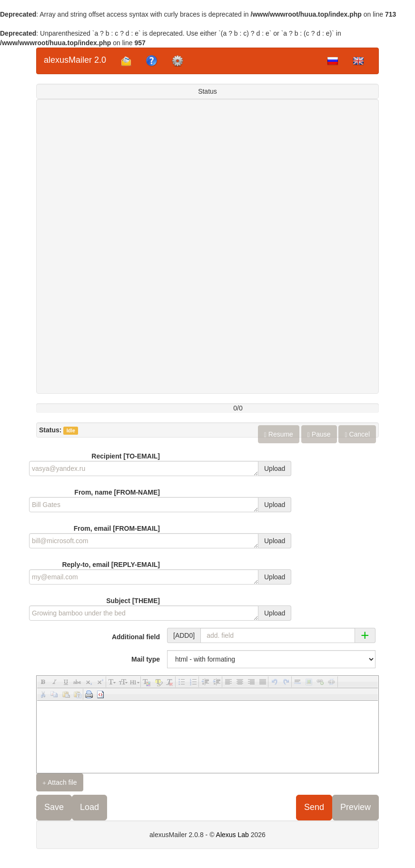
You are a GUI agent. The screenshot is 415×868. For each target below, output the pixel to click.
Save (54, 807)
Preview (356, 807)
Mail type (146, 659)
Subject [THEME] (133, 601)
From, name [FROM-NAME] (117, 492)
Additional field (136, 637)
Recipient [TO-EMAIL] (126, 456)
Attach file (60, 783)
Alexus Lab (232, 835)
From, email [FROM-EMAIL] (117, 528)
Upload (275, 468)
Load (89, 807)
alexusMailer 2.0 (75, 60)
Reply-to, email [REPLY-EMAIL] (111, 565)
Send (314, 807)
